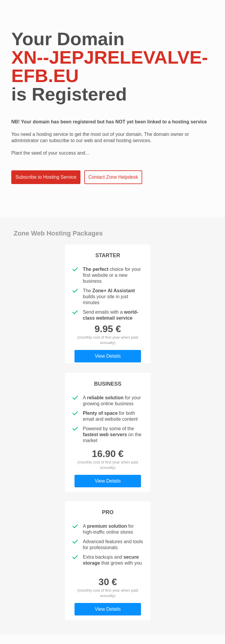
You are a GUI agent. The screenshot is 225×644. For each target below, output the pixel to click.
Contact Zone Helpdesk (113, 177)
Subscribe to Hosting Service (46, 177)
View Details (108, 356)
